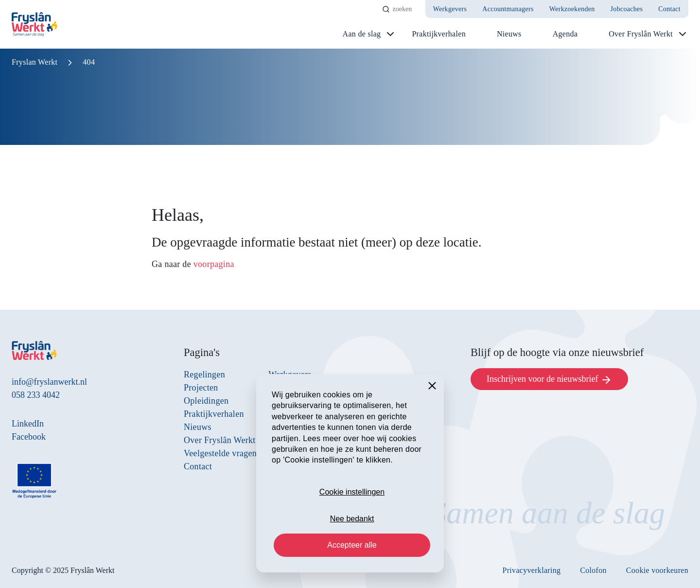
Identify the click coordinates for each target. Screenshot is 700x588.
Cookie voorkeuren (657, 570)
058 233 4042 (36, 395)
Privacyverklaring (532, 570)
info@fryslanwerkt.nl (49, 382)
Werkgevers (450, 9)
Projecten (201, 388)
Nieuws (509, 34)
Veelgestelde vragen (220, 453)
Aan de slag (362, 34)
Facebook (29, 437)
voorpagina (214, 264)
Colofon (593, 570)
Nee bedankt (352, 519)
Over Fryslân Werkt (641, 34)
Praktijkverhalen (439, 34)
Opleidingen (206, 401)
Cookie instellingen (352, 492)
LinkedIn (28, 424)
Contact (669, 9)
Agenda (565, 34)
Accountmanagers (508, 9)
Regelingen (204, 374)
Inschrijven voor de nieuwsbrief (549, 380)
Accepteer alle (352, 545)
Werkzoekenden (572, 9)
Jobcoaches (627, 9)
